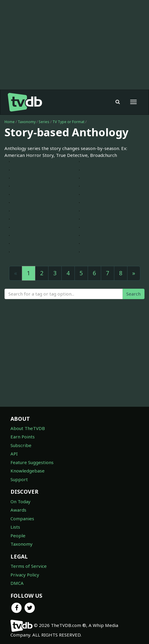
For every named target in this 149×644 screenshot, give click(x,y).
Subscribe (21, 445)
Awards (18, 510)
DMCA (17, 583)
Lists (15, 527)
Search (133, 294)
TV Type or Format (68, 122)
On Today (20, 501)
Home (10, 122)
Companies (22, 518)
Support (19, 479)
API (14, 454)
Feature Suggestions (32, 462)
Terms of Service (29, 566)
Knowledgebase (28, 471)
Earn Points (23, 437)
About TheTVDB (28, 428)
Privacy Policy (25, 575)
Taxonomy (27, 122)
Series (44, 122)
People (18, 536)
